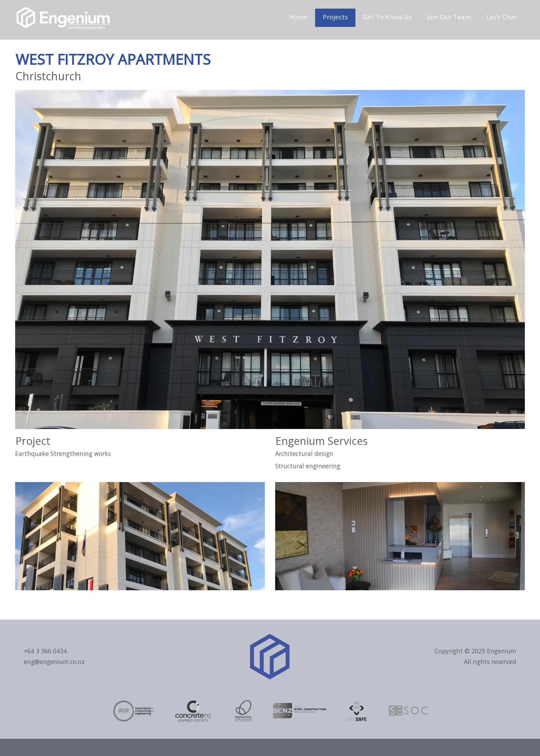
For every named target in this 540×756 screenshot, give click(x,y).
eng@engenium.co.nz (54, 662)
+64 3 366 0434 (45, 651)
